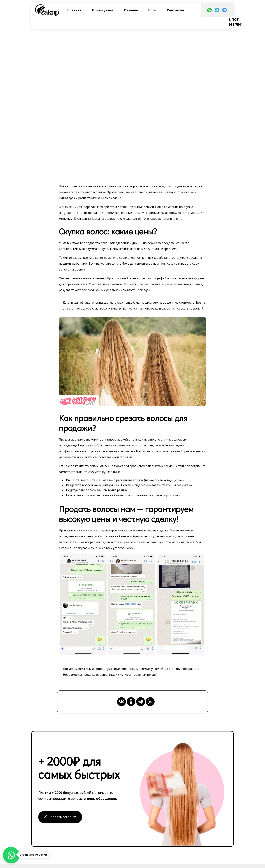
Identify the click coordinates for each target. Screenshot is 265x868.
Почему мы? (103, 10)
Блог (152, 10)
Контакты (175, 10)
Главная (74, 10)
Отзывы (131, 10)
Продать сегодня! (62, 817)
